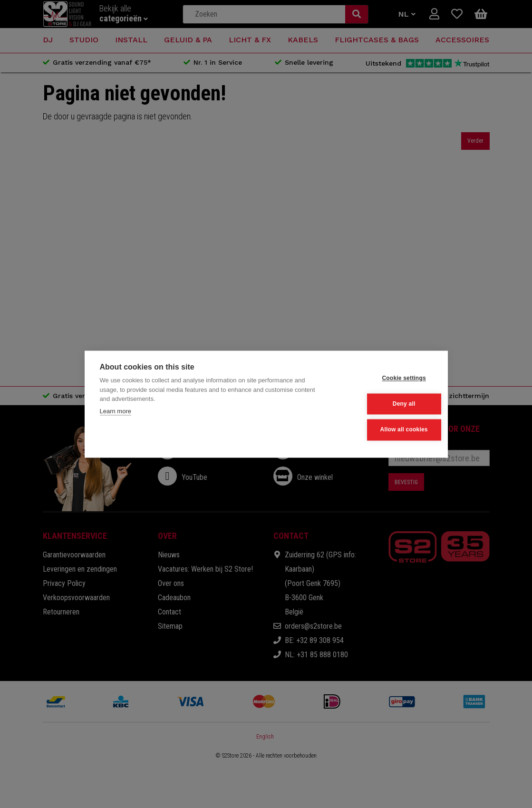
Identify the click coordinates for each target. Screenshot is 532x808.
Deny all (386, 404)
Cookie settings (386, 379)
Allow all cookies (386, 429)
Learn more (116, 412)
